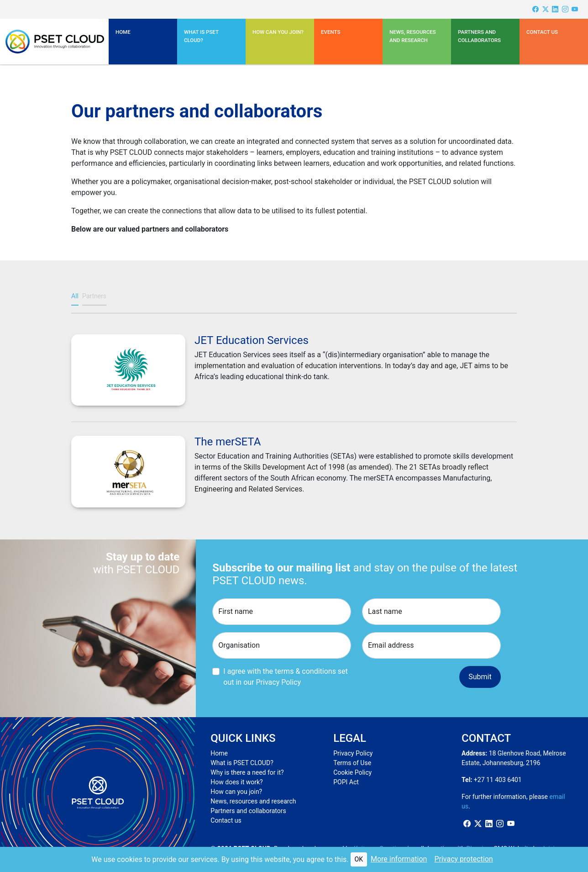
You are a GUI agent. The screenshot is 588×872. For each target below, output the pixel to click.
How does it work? (236, 782)
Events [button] (331, 32)
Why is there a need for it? (247, 772)
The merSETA (228, 442)
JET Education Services (252, 340)
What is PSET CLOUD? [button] (201, 36)
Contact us (542, 32)
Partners (94, 296)
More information (399, 859)
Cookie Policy (352, 772)
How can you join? (278, 32)
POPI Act (346, 782)
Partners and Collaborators (479, 36)
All (75, 296)
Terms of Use (352, 763)
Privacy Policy (353, 753)
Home (123, 32)
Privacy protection (463, 859)
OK (359, 859)
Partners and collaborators (248, 811)
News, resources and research (413, 36)
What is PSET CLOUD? (242, 763)
